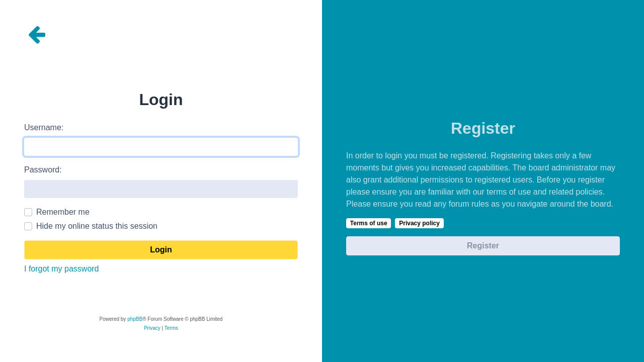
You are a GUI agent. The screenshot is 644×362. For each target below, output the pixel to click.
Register (483, 246)
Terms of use (369, 223)
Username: (44, 127)
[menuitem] (152, 328)
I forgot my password (62, 269)
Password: (43, 170)
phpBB (135, 319)
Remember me (63, 212)
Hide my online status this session (97, 226)
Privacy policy (419, 223)
